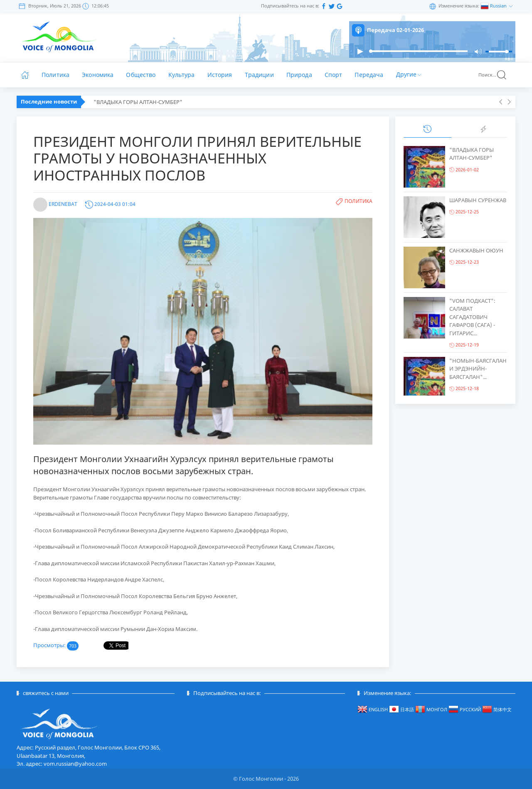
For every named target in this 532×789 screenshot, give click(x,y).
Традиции (259, 75)
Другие (409, 74)
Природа (299, 75)
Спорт (334, 75)
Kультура (182, 75)
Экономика (98, 75)
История (220, 75)
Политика (55, 75)
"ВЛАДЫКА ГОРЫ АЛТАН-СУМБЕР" (138, 102)
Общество (141, 75)
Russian (499, 6)
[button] (360, 52)
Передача (369, 75)
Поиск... (493, 75)
